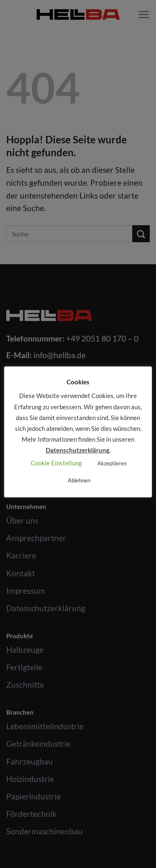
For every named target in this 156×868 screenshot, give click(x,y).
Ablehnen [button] (79, 480)
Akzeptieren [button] (112, 463)
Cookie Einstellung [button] (56, 463)
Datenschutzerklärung (78, 450)
